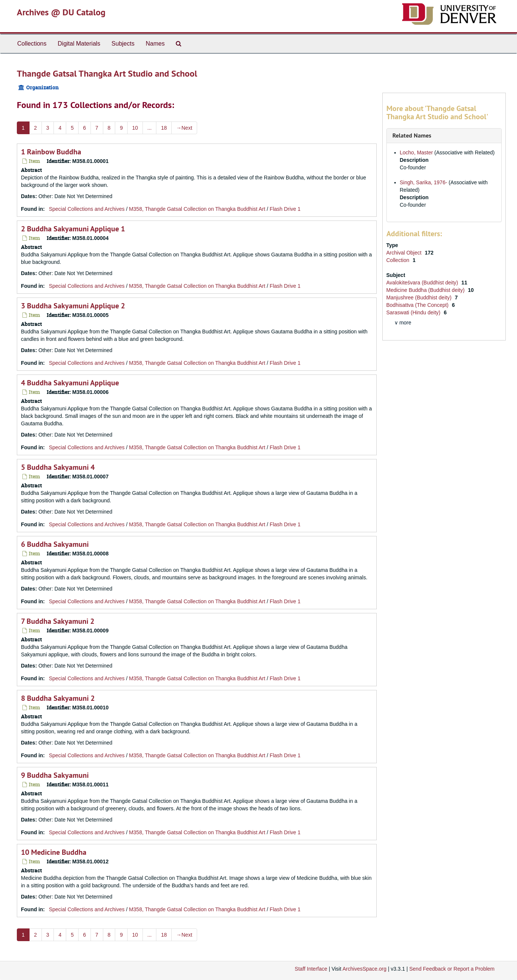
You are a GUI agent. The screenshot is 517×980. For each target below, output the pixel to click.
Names (155, 44)
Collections (32, 44)
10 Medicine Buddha (54, 852)
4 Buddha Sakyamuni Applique (70, 383)
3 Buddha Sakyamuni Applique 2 (73, 306)
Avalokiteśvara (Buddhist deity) (423, 283)
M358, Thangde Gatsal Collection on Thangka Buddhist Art (197, 209)
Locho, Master (417, 152)
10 (135, 128)
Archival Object (405, 253)
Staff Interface (311, 969)
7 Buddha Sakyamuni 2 (58, 621)
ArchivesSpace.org (364, 969)
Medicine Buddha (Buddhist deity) (426, 290)
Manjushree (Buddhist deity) (420, 298)
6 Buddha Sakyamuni (55, 544)
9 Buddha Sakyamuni (55, 775)
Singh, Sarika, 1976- (424, 182)
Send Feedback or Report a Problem (452, 969)
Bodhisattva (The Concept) (418, 305)
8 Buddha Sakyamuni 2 (58, 698)
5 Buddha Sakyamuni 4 (58, 467)
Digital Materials (79, 44)
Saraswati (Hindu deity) (414, 312)
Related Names (412, 135)
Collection (399, 260)
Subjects (123, 44)
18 (164, 128)
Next (184, 128)
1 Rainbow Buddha (51, 152)
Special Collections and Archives (87, 209)
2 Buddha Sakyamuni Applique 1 (73, 229)
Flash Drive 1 (285, 209)
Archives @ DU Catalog (61, 12)
